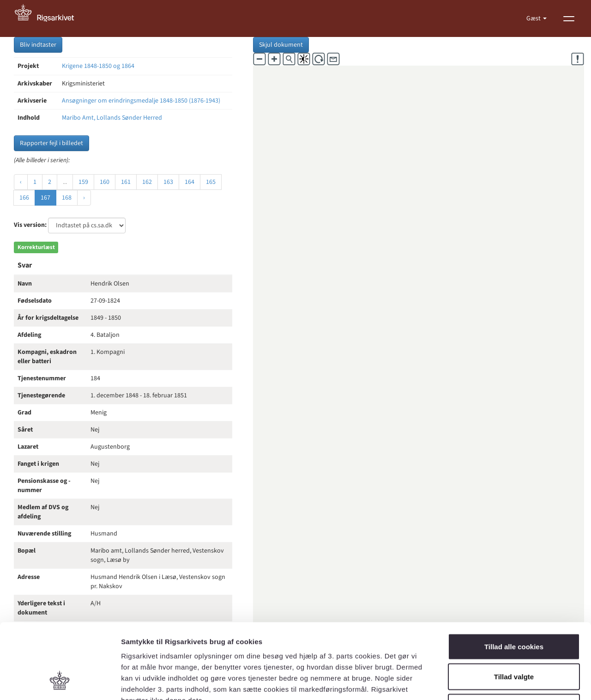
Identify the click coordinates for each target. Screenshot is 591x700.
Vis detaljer (480, 682)
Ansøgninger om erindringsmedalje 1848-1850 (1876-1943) (141, 101)
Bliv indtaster (38, 45)
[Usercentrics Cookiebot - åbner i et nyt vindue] (60, 682)
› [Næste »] (84, 198)
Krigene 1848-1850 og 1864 (98, 66)
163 (168, 182)
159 (83, 182)
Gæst (534, 18)
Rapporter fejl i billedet (51, 143)
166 (24, 198)
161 (126, 182)
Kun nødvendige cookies (514, 639)
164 (190, 182)
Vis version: (30, 225)
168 (67, 198)
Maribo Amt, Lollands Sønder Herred (112, 118)
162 (147, 182)
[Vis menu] (569, 18)
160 (105, 182)
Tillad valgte (514, 609)
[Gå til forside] (49, 18)
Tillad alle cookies (514, 579)
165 (211, 182)
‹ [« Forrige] (21, 182)
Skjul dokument (281, 45)
